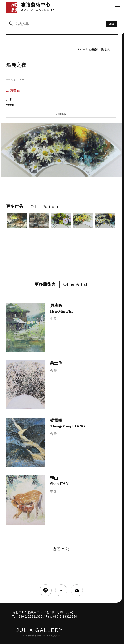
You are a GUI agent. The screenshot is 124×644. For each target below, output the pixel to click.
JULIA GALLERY (40, 630)
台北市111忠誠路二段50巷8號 (33, 612)
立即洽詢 (61, 114)
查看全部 (61, 549)
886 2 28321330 (31, 616)
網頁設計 (55, 636)
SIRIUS (46, 636)
